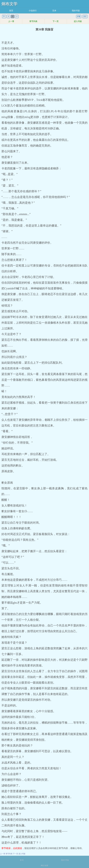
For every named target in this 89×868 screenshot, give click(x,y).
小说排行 (33, 11)
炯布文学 (9, 4)
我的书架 (76, 11)
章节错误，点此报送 (12, 848)
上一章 (11, 21)
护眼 (79, 16)
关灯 (85, 16)
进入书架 (78, 21)
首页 (11, 11)
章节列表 (33, 21)
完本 (54, 11)
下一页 (56, 21)
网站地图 (45, 866)
